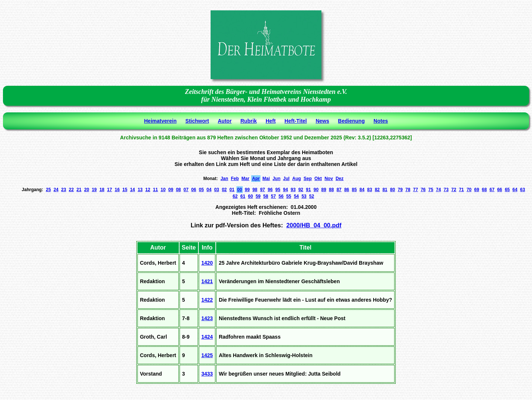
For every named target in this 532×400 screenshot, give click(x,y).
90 (316, 190)
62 (235, 196)
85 (354, 190)
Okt (318, 179)
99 (247, 190)
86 (347, 190)
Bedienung (351, 121)
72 (453, 190)
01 (232, 190)
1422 (207, 300)
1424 (207, 337)
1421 (207, 281)
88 (331, 190)
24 (56, 190)
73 (446, 190)
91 (308, 190)
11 (155, 190)
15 (125, 190)
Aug (296, 179)
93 (293, 190)
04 (209, 190)
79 (400, 190)
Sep (308, 179)
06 (194, 190)
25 (48, 190)
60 (250, 196)
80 (393, 190)
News (322, 121)
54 (296, 196)
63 (523, 190)
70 (469, 190)
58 (266, 196)
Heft (271, 121)
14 (132, 190)
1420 (207, 263)
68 (484, 190)
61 (243, 196)
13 (140, 190)
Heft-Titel (296, 121)
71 (461, 190)
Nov (329, 179)
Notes (381, 121)
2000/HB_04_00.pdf (314, 225)
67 (492, 190)
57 (273, 196)
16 (117, 190)
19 (94, 190)
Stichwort (197, 121)
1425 (207, 355)
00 (240, 190)
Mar (245, 179)
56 (281, 196)
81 (385, 190)
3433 (207, 374)
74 (438, 190)
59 (258, 196)
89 (324, 190)
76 (423, 190)
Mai (266, 179)
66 (500, 190)
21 (79, 190)
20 (87, 190)
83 (370, 190)
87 (339, 190)
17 (110, 190)
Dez (339, 179)
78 (408, 190)
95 (278, 190)
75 (431, 190)
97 (262, 190)
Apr (256, 179)
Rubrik (249, 121)
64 (515, 190)
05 (201, 190)
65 (507, 190)
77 (415, 190)
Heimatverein (160, 121)
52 (312, 196)
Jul (286, 179)
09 (170, 190)
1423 (207, 318)
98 (255, 190)
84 (362, 190)
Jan (224, 179)
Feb (235, 179)
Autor (225, 121)
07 (186, 190)
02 (224, 190)
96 (270, 190)
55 (289, 196)
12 (148, 190)
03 (217, 190)
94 (285, 190)
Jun (277, 179)
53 (304, 196)
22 (71, 190)
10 (163, 190)
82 (377, 190)
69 (477, 190)
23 (64, 190)
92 (301, 190)
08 (178, 190)
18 (102, 190)
